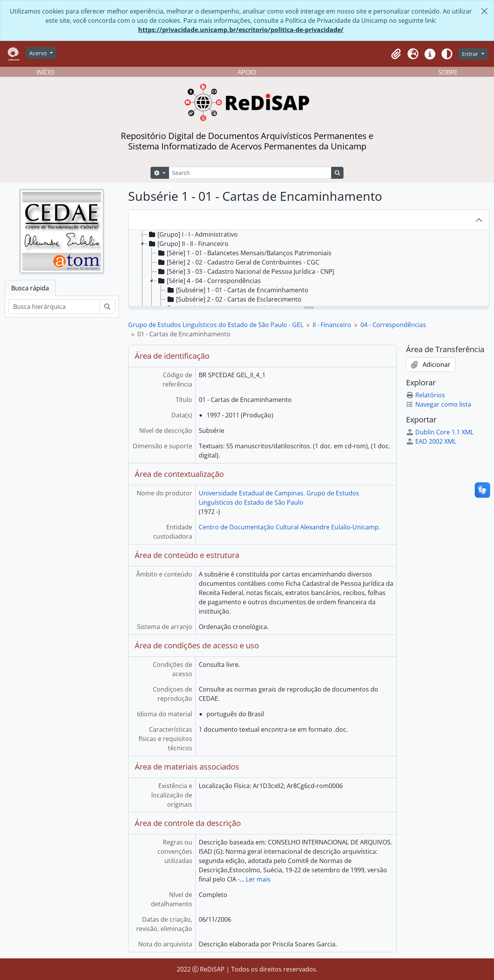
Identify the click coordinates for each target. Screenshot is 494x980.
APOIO (247, 72)
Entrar (471, 54)
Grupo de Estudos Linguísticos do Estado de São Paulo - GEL (216, 325)
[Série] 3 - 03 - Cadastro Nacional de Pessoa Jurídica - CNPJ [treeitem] (245, 271)
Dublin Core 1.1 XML (440, 432)
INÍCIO (45, 72)
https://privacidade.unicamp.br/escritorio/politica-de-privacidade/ (241, 30)
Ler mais (258, 879)
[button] (396, 54)
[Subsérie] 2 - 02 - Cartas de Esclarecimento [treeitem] (234, 299)
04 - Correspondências (393, 325)
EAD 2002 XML (431, 441)
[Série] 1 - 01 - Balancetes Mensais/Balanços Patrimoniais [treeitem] (244, 253)
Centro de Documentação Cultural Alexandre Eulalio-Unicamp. (289, 527)
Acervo (39, 53)
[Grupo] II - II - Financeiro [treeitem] (188, 244)
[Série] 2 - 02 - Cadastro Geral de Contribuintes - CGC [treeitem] (238, 262)
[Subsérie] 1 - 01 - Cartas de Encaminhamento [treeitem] (237, 290)
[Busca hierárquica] (54, 307)
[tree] (309, 269)
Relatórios (425, 395)
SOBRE (448, 72)
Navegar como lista (439, 404)
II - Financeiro (332, 325)
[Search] (250, 173)
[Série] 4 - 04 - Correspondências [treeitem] (209, 281)
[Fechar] (484, 11)
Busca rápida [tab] (30, 288)
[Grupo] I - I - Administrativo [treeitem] (193, 234)
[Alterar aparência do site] (447, 54)
